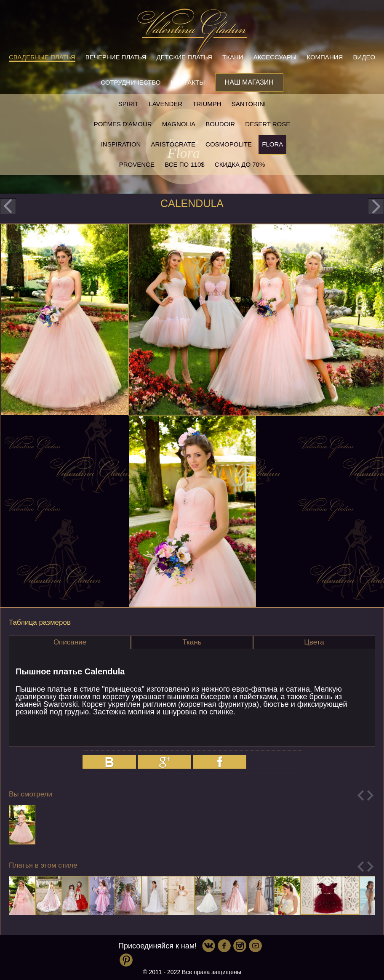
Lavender (165, 104)
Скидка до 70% (240, 164)
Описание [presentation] (70, 642)
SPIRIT (128, 104)
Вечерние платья (116, 57)
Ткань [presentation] (192, 642)
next (376, 206)
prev (8, 206)
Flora (272, 144)
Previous (361, 795)
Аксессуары (275, 57)
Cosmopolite (229, 144)
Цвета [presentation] (314, 642)
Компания (325, 57)
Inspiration (121, 144)
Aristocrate (173, 144)
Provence (137, 164)
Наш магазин (249, 82)
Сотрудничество (131, 82)
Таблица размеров (40, 622)
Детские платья (184, 57)
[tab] (70, 642)
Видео (364, 57)
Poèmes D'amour (123, 124)
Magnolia (179, 124)
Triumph (207, 104)
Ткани (233, 57)
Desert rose (268, 124)
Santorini (249, 104)
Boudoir (220, 124)
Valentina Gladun (192, 31)
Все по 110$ (185, 164)
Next (370, 795)
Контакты (188, 82)
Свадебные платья (42, 57)
